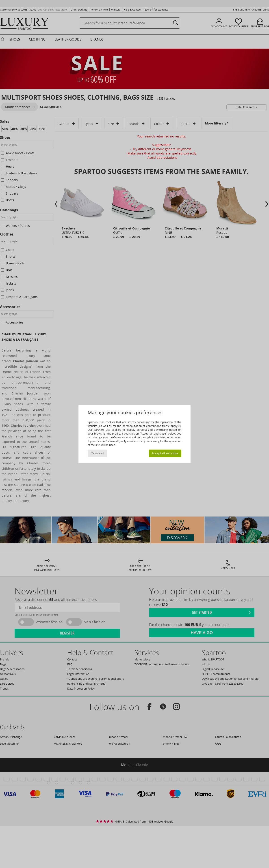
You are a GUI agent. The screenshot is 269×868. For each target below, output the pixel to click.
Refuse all (97, 453)
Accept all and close (165, 453)
